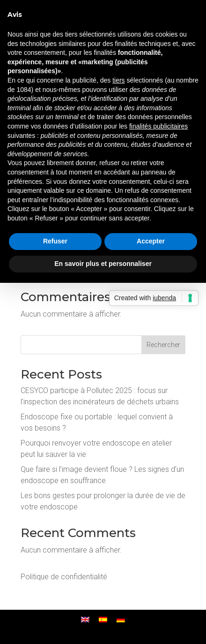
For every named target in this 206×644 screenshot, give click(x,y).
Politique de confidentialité (64, 577)
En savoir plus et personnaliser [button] (103, 264)
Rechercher (163, 345)
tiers (118, 80)
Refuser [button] (55, 241)
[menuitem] (85, 620)
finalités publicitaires (158, 126)
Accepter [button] (151, 241)
